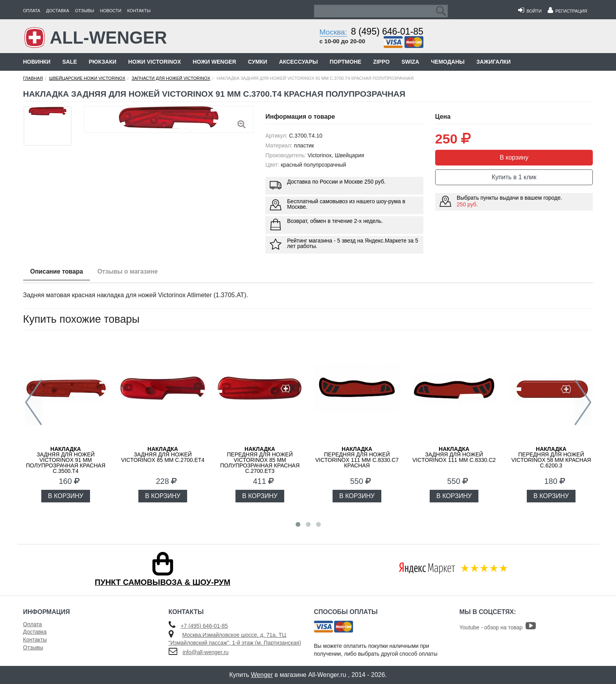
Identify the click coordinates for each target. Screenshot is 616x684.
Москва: (333, 32)
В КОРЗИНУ (66, 496)
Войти (530, 11)
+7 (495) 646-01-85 (204, 626)
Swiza (410, 62)
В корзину (514, 157)
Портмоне (345, 62)
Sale (69, 62)
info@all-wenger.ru (205, 652)
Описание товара (58, 272)
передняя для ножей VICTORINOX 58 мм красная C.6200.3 (551, 457)
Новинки (37, 62)
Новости (110, 11)
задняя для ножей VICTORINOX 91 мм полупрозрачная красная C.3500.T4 (66, 460)
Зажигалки (494, 62)
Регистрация (567, 11)
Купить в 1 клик (514, 177)
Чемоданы (448, 62)
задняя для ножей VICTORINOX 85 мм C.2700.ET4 (163, 454)
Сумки (258, 62)
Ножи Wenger (214, 62)
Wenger (262, 675)
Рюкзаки (103, 62)
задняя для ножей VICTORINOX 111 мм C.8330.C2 (454, 454)
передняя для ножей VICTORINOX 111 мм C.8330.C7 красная (357, 457)
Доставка (57, 11)
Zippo (381, 62)
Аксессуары (299, 62)
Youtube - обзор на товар (498, 627)
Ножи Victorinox (154, 62)
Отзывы (85, 11)
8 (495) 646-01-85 (387, 31)
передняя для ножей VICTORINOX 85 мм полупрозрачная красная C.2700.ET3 (260, 460)
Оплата (32, 11)
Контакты (139, 11)
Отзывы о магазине (131, 272)
